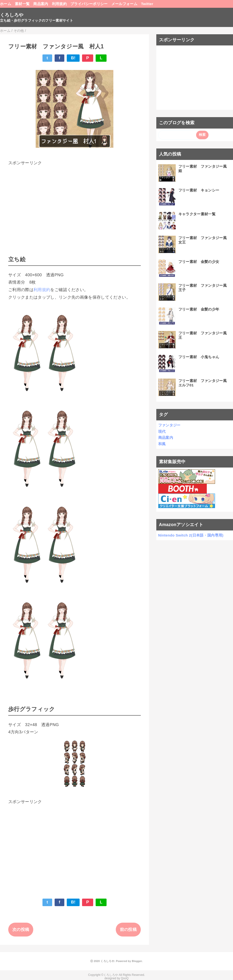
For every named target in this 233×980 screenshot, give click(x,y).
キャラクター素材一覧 (197, 214)
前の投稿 (128, 930)
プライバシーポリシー (89, 4)
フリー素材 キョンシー (199, 190)
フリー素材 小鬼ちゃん (199, 357)
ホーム (6, 4)
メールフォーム (124, 4)
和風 (162, 444)
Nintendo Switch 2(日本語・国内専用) (191, 535)
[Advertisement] (75, 201)
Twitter (147, 4)
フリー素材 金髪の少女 (199, 262)
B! (73, 58)
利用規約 (59, 4)
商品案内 (41, 4)
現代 (162, 431)
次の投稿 (21, 930)
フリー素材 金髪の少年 (199, 309)
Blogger (137, 961)
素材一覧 (22, 4)
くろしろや (12, 15)
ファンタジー (169, 425)
